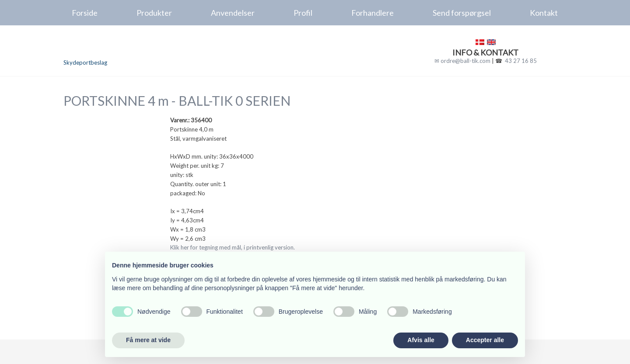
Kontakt (544, 13)
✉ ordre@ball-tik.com (462, 61)
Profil (303, 13)
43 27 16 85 (521, 61)
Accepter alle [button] (485, 340)
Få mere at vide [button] (148, 340)
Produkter (154, 13)
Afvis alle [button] (421, 340)
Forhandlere (373, 13)
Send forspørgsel (462, 13)
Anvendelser (233, 13)
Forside (85, 13)
